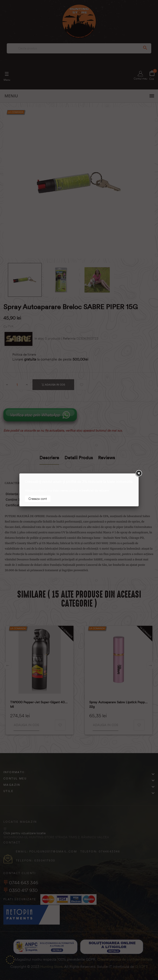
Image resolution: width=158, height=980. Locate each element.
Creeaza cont (38, 499)
